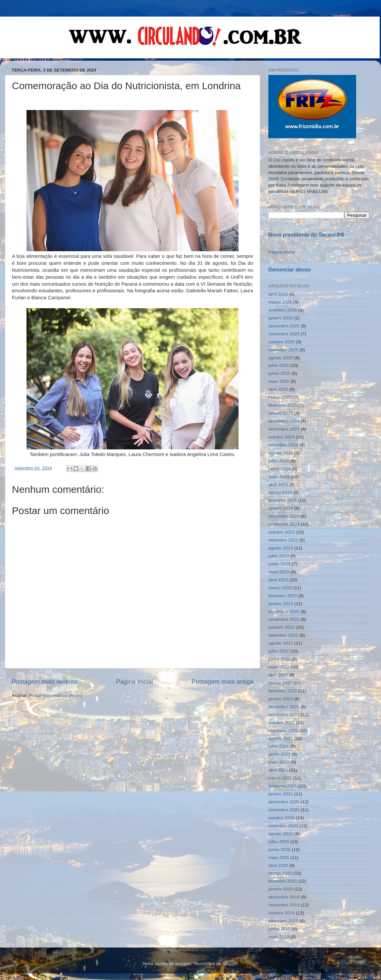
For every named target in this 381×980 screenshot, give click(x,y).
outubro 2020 (282, 818)
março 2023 (280, 588)
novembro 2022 (284, 619)
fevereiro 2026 (283, 310)
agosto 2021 (281, 739)
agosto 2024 (281, 453)
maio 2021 (279, 762)
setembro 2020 (283, 826)
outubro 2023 (282, 532)
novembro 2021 (284, 715)
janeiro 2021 (281, 794)
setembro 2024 (283, 445)
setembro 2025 (283, 350)
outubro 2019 (282, 913)
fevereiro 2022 (283, 691)
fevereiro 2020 (283, 881)
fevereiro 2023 (283, 596)
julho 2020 (279, 842)
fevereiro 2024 (283, 500)
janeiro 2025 (281, 413)
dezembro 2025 (284, 326)
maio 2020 (279, 858)
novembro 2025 (284, 334)
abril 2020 (278, 865)
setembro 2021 (283, 731)
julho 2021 (279, 746)
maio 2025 (279, 381)
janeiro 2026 (281, 318)
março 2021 (280, 778)
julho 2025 (279, 365)
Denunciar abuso (290, 270)
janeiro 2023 (281, 604)
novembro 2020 (284, 810)
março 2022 (280, 683)
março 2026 (280, 302)
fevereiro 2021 (283, 786)
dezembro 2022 (284, 612)
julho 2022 (279, 651)
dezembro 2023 (284, 516)
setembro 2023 (283, 540)
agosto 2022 (281, 643)
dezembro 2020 (284, 802)
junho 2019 (279, 929)
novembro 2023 (284, 524)
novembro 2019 (284, 905)
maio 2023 (279, 572)
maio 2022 (279, 667)
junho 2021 (279, 754)
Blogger (230, 964)
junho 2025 (279, 373)
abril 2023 (278, 580)
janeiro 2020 (281, 889)
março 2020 (280, 873)
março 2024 (280, 492)
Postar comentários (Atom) (56, 695)
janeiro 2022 (281, 699)
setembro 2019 (283, 921)
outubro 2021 (282, 723)
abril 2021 (278, 770)
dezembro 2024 (284, 421)
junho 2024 (279, 469)
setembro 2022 (283, 635)
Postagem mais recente (44, 682)
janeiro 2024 (281, 508)
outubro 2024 (282, 437)
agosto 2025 (281, 358)
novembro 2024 (284, 429)
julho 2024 (279, 461)
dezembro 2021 (284, 707)
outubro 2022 (282, 627)
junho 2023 (279, 564)
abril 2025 (278, 389)
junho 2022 (279, 659)
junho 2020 (279, 850)
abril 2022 (278, 675)
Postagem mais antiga (222, 682)
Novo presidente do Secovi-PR (306, 235)
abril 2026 (278, 294)
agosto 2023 (281, 548)
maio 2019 (279, 937)
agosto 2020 (281, 834)
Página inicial (134, 682)
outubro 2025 (282, 342)
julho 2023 (279, 556)
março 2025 (280, 397)
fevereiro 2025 (283, 405)
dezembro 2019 (284, 897)
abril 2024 (278, 485)
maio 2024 (279, 477)
